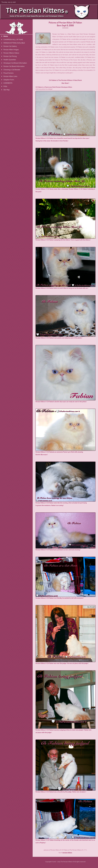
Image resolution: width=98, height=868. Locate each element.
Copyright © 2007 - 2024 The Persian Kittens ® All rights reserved (65, 862)
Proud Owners (8, 73)
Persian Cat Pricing (10, 56)
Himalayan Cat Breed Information (15, 63)
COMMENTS (8, 83)
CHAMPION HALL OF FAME (13, 40)
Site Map (7, 90)
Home (6, 36)
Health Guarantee (10, 60)
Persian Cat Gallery (10, 46)
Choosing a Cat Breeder (12, 70)
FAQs (5, 86)
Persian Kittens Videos (11, 53)
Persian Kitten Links (10, 76)
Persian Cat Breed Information (14, 66)
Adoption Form (9, 80)
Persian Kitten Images (11, 50)
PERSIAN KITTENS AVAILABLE (14, 43)
